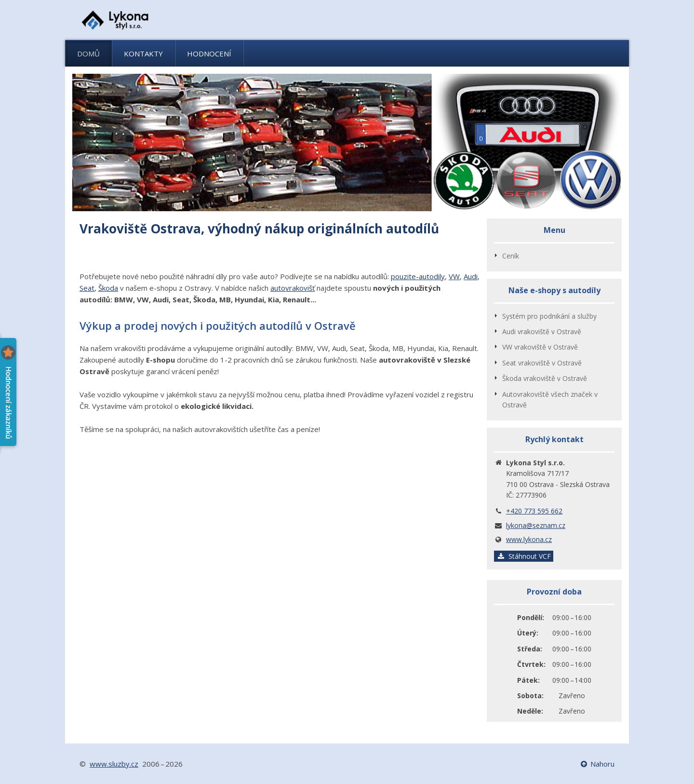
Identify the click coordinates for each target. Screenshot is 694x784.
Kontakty (143, 54)
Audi (471, 276)
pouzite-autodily (418, 276)
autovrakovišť (293, 288)
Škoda (108, 288)
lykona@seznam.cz (536, 525)
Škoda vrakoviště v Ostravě (545, 378)
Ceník (511, 256)
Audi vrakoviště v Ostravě (542, 331)
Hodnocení (209, 54)
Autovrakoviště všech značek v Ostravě (550, 399)
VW (454, 276)
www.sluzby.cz (114, 764)
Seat (87, 288)
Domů (88, 54)
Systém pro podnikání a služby (549, 316)
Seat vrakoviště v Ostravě (542, 363)
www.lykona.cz (529, 539)
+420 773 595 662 (534, 511)
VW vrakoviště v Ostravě (540, 347)
